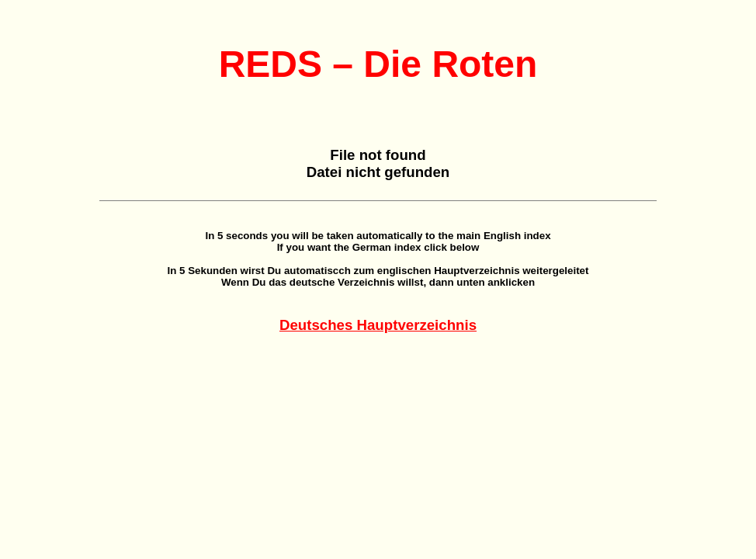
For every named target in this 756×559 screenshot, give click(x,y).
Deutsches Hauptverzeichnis (378, 325)
